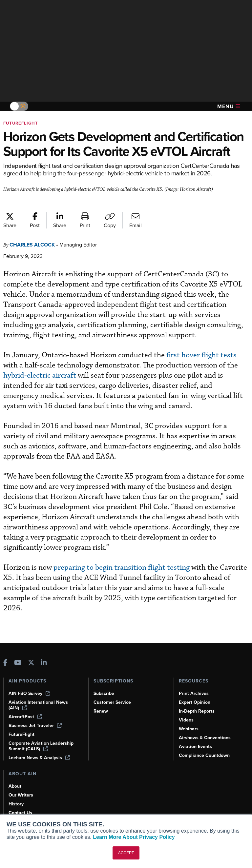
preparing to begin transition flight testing (122, 568)
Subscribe (104, 693)
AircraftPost (25, 717)
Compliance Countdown (204, 755)
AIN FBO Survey (29, 693)
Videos (186, 720)
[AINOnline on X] (31, 663)
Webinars (189, 729)
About (15, 786)
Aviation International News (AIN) (38, 705)
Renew (101, 711)
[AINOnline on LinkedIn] (44, 663)
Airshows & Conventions (205, 738)
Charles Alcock (32, 245)
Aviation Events (195, 747)
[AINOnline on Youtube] (18, 663)
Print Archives (194, 693)
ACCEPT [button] (126, 853)
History (16, 804)
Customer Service (112, 702)
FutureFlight (21, 123)
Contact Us (20, 813)
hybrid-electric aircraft (40, 375)
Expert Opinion (195, 702)
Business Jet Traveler (35, 726)
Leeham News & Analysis (39, 758)
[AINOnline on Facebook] (5, 663)
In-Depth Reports (197, 711)
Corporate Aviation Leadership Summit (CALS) (41, 746)
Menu (229, 106)
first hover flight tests (201, 355)
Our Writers (21, 795)
